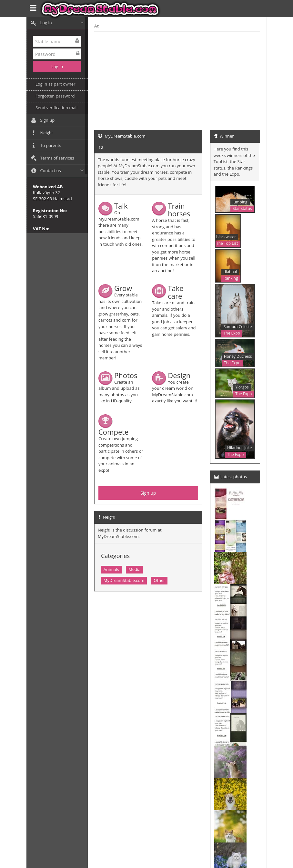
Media (134, 569)
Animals (111, 569)
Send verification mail (56, 108)
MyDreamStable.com (124, 580)
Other (159, 580)
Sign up (148, 493)
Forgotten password (55, 96)
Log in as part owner (55, 84)
